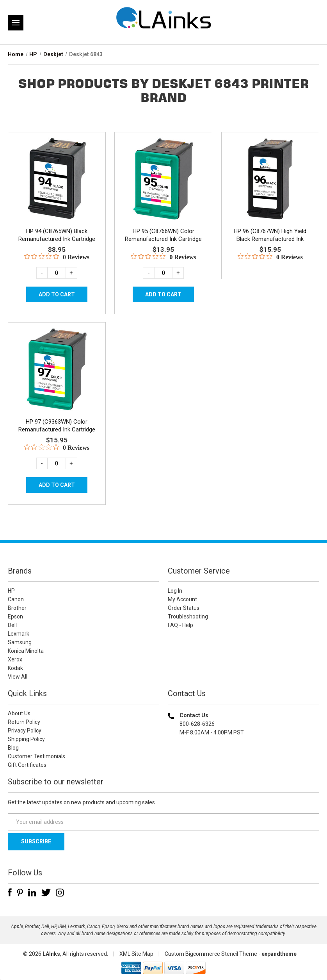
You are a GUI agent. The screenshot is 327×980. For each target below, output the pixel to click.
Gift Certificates (27, 765)
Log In (175, 591)
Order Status (184, 608)
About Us (19, 713)
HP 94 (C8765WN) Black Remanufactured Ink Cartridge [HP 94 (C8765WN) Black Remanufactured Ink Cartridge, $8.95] (57, 235)
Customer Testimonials (36, 756)
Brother (17, 608)
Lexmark (19, 634)
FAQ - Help (180, 625)
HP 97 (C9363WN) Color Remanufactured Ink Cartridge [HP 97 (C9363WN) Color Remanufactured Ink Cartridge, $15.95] (57, 426)
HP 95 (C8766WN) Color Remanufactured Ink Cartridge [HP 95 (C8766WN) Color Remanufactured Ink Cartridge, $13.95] (163, 235)
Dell (12, 625)
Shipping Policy (26, 739)
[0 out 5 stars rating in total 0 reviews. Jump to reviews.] (57, 257)
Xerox (15, 659)
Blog (13, 748)
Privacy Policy (25, 731)
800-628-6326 (197, 724)
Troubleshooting (188, 617)
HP (11, 591)
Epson (15, 617)
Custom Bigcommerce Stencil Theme (211, 954)
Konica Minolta (26, 651)
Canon (16, 599)
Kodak (15, 668)
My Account (182, 599)
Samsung (20, 642)
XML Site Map (136, 954)
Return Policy (24, 722)
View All (18, 677)
